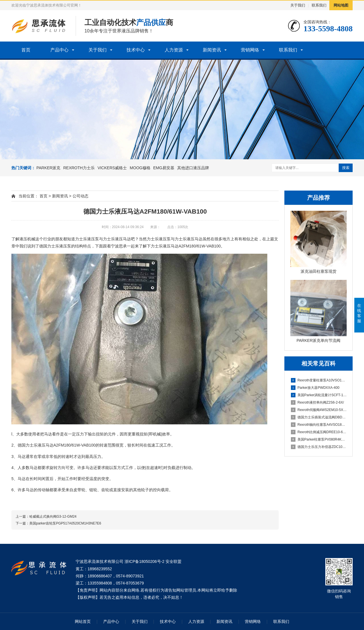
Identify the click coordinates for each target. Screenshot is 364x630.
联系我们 (319, 5)
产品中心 (59, 50)
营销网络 (250, 50)
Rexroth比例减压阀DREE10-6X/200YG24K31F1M (319, 432)
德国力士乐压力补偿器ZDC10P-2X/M (319, 447)
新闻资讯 (212, 50)
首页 (26, 50)
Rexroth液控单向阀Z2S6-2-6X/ (317, 402)
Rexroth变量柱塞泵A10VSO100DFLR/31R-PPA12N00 (319, 380)
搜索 (346, 168)
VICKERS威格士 (112, 168)
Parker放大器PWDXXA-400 (315, 388)
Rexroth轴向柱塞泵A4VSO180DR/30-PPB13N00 (319, 425)
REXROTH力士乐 (79, 168)
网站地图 (341, 5)
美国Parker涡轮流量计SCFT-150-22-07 (319, 395)
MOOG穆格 (140, 168)
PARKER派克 (48, 168)
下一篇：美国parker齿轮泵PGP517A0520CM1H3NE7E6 (58, 523)
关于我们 (298, 5)
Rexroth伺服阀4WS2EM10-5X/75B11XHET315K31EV (319, 410)
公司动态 (80, 196)
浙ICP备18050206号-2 (144, 561)
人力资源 (174, 50)
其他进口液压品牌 (193, 168)
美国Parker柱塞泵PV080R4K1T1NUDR (319, 439)
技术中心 (136, 50)
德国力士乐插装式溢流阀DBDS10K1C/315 (319, 417)
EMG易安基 (164, 168)
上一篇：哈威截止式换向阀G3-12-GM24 (46, 517)
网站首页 (83, 621)
